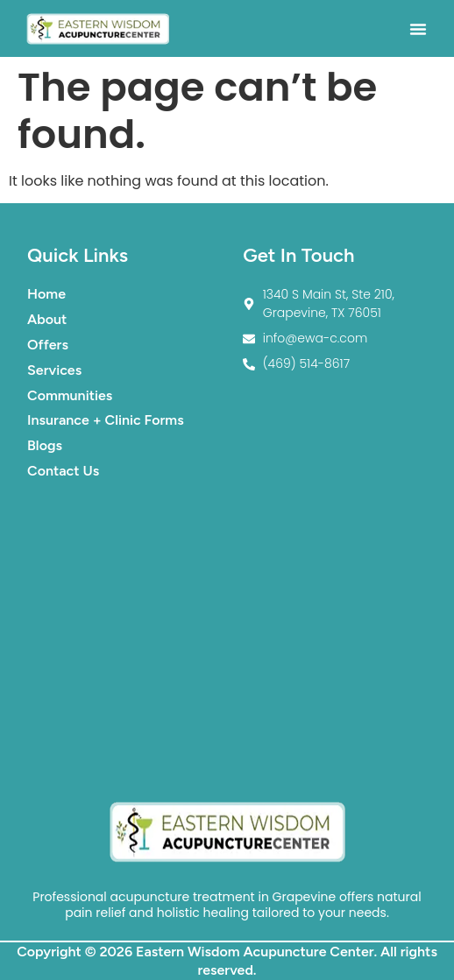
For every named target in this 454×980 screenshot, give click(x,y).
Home (46, 294)
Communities (70, 395)
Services (54, 370)
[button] (418, 29)
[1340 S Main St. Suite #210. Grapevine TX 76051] (227, 639)
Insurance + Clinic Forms (106, 420)
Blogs (45, 445)
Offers (48, 345)
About (47, 319)
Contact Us (63, 471)
